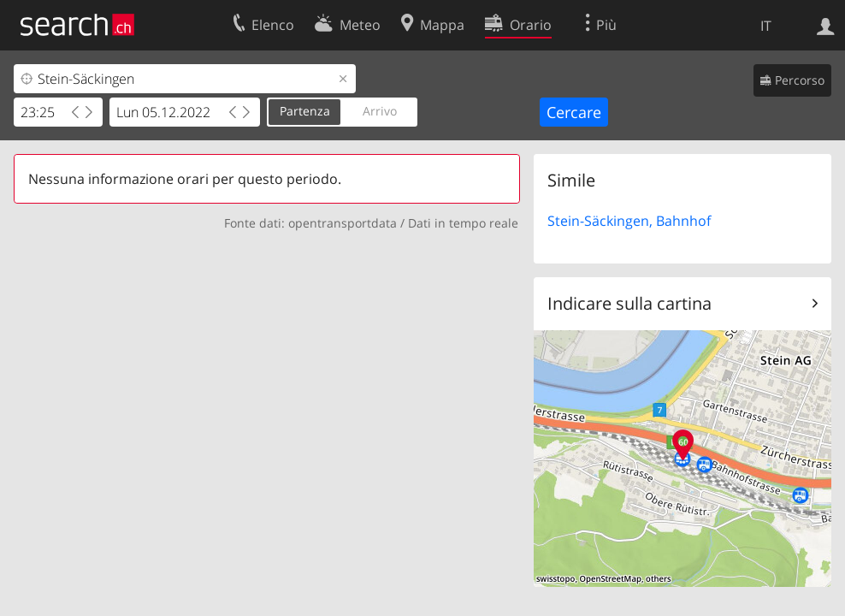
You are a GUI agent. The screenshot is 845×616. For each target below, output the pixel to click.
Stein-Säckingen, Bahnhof (629, 221)
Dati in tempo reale (463, 223)
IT (766, 26)
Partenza (305, 111)
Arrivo (380, 111)
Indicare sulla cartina (629, 303)
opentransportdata (343, 223)
